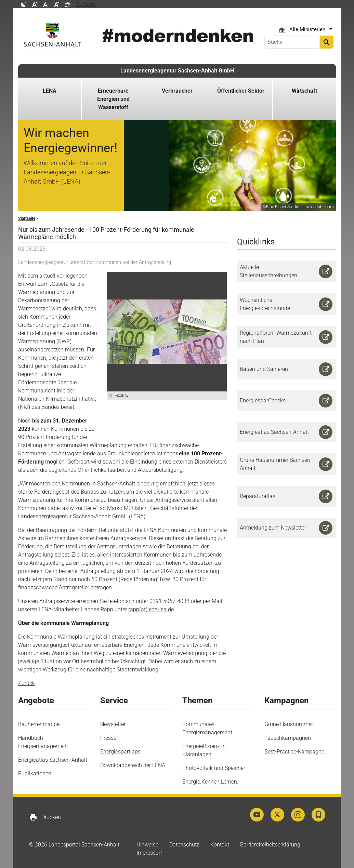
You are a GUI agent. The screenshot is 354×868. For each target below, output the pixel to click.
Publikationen (35, 773)
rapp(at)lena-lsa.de (151, 609)
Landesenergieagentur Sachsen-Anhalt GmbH (177, 71)
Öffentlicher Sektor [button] (241, 91)
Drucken (45, 817)
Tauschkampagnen (288, 738)
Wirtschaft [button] (304, 91)
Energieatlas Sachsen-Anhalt (53, 760)
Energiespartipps (120, 752)
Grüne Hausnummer (289, 724)
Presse (108, 738)
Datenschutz (184, 845)
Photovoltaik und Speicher (214, 768)
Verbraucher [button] (177, 91)
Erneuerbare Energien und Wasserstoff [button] (113, 99)
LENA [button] (50, 91)
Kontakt (220, 845)
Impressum (150, 853)
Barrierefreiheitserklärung (270, 845)
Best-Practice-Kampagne (294, 752)
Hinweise (147, 845)
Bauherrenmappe (39, 724)
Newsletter (113, 724)
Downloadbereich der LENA (133, 765)
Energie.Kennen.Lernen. (210, 782)
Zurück (27, 683)
